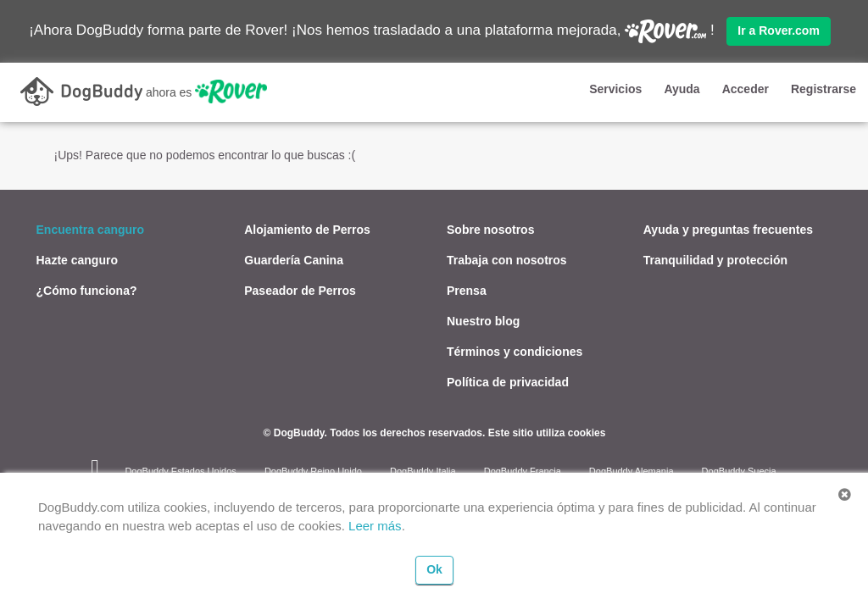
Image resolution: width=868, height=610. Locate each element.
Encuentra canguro (91, 229)
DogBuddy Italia (423, 470)
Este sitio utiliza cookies (547, 432)
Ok (434, 569)
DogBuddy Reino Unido (313, 470)
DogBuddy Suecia (739, 470)
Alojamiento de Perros (307, 229)
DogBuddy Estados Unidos (180, 470)
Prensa (467, 290)
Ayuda (682, 89)
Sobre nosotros (490, 229)
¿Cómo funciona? (87, 290)
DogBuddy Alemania (632, 470)
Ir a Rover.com (779, 30)
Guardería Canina (294, 259)
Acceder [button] (746, 89)
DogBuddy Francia (523, 470)
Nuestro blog (483, 320)
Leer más (375, 526)
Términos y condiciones (515, 351)
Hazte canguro (77, 259)
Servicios (615, 89)
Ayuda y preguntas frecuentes (728, 229)
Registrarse (823, 89)
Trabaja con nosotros (507, 259)
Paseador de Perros (300, 290)
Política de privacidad (508, 381)
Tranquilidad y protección (715, 259)
